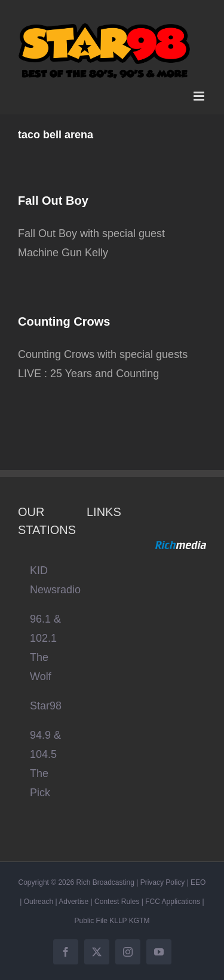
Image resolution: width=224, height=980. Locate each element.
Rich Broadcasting (105, 882)
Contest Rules (117, 902)
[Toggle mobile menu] (200, 96)
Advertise (73, 902)
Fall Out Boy (53, 201)
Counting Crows (64, 321)
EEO (198, 882)
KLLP (118, 921)
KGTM (139, 921)
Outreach (39, 902)
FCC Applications (173, 902)
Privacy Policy (163, 882)
